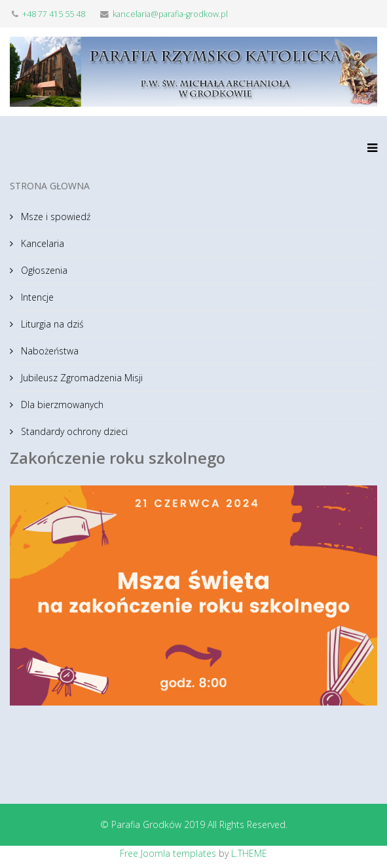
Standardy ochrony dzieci (73, 431)
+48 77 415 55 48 (54, 14)
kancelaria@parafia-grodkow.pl (170, 14)
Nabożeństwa (48, 351)
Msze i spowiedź (54, 217)
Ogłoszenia (43, 270)
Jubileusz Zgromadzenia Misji (81, 378)
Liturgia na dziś (51, 324)
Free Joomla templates (168, 853)
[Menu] (369, 155)
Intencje (36, 297)
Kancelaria (41, 243)
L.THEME (249, 853)
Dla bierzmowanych (61, 405)
